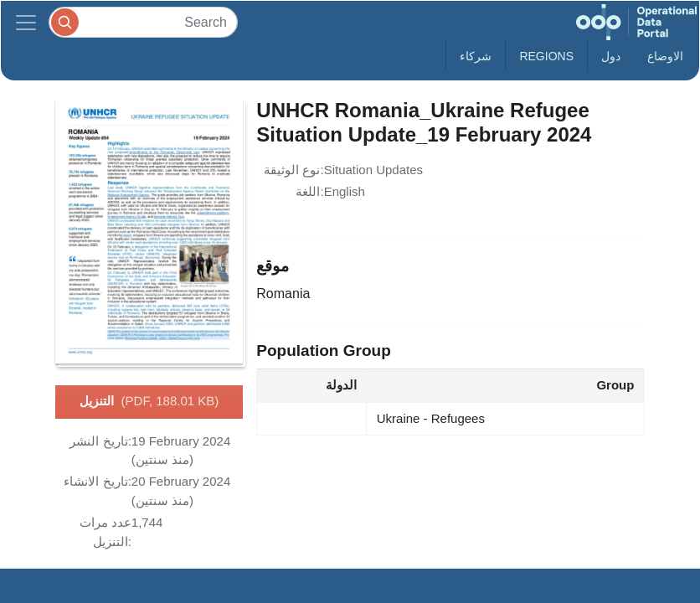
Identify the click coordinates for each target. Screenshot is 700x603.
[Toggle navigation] (26, 22)
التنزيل (149, 402)
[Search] (143, 22)
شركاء (476, 56)
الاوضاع (665, 56)
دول (611, 56)
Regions (546, 56)
